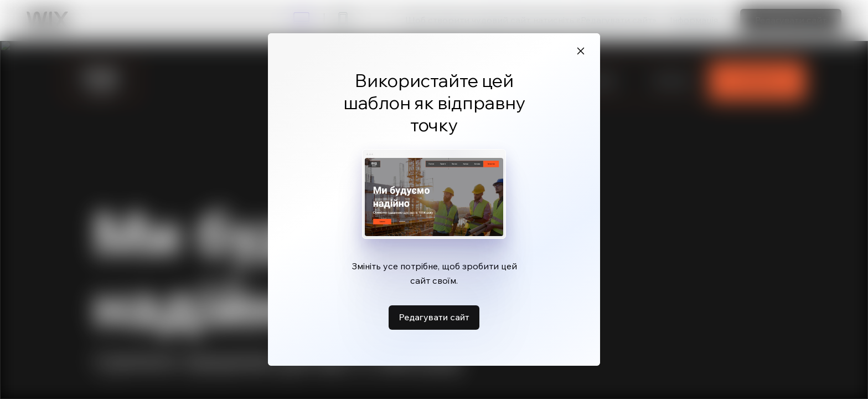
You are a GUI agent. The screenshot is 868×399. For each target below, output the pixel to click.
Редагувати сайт (434, 317)
